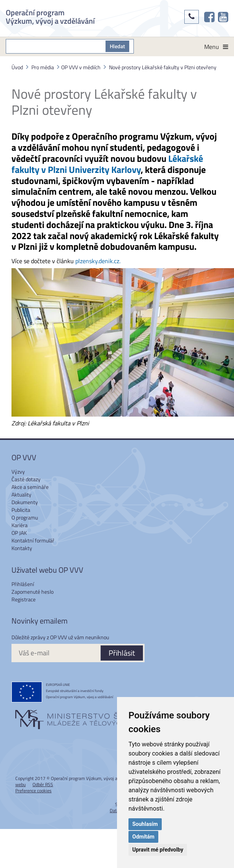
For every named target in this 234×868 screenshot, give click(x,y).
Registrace (24, 599)
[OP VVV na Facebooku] (209, 17)
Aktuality (21, 494)
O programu (25, 517)
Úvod (17, 67)
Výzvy (18, 471)
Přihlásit (122, 653)
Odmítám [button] (143, 837)
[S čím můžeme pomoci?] (56, 46)
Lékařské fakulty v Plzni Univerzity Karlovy (107, 164)
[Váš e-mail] (56, 653)
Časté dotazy (26, 479)
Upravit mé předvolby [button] (158, 850)
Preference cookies (33, 791)
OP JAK (19, 533)
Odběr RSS (43, 784)
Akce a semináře (30, 487)
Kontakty (22, 548)
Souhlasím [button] (145, 824)
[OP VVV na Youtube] (223, 17)
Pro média (43, 67)
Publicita (21, 510)
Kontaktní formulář (33, 540)
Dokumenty (25, 502)
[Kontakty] (192, 17)
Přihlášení (23, 584)
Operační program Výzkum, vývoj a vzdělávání (50, 16)
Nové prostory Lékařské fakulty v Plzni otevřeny (163, 67)
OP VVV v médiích (81, 67)
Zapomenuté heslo (32, 592)
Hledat (117, 46)
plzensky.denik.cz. (98, 261)
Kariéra (19, 525)
